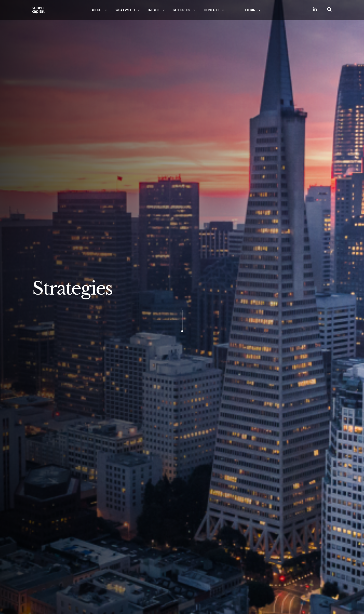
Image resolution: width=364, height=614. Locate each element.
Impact (157, 10)
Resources (185, 10)
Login (253, 10)
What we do (128, 10)
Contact (214, 10)
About (99, 10)
